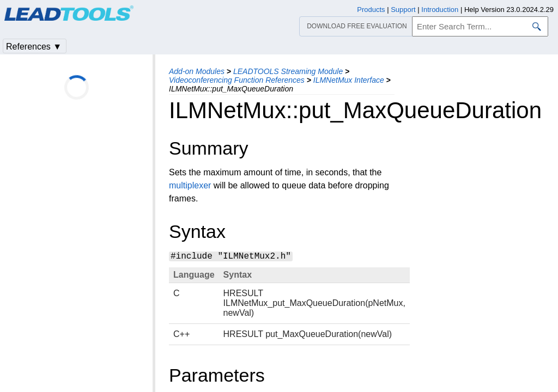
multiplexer (190, 185)
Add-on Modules (197, 71)
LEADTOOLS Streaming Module (288, 71)
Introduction (440, 10)
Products (371, 10)
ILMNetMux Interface (349, 80)
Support (403, 10)
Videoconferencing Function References (237, 80)
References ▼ (34, 47)
